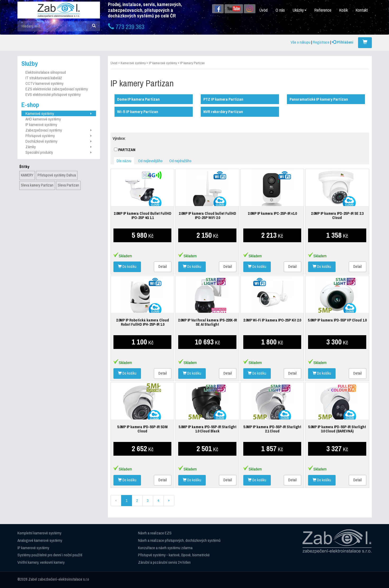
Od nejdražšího (180, 161)
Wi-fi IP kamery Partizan (138, 112)
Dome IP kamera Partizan (138, 99)
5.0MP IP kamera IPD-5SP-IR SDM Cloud (142, 429)
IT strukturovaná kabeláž (44, 78)
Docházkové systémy (59, 141)
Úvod (264, 10)
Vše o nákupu (301, 42)
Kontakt (362, 10)
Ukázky (300, 10)
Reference (323, 10)
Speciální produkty (59, 152)
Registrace (321, 42)
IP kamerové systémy (41, 125)
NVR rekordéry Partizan (223, 112)
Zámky (59, 147)
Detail (163, 267)
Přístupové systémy (59, 136)
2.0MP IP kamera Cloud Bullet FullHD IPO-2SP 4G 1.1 (143, 216)
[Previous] (116, 501)
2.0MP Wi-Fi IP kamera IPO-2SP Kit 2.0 (272, 320)
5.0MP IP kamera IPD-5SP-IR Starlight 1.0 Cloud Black (207, 429)
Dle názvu (124, 161)
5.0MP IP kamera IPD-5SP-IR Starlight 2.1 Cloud (272, 429)
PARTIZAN (125, 150)
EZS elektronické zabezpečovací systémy (57, 89)
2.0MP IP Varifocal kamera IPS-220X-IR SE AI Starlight (207, 322)
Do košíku (127, 267)
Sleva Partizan (68, 185)
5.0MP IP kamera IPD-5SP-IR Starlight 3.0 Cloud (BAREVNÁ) (337, 429)
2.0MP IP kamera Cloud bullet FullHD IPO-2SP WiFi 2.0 (207, 216)
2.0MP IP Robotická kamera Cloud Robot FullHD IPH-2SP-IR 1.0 (143, 322)
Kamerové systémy (59, 113)
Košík (344, 10)
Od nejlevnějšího (150, 161)
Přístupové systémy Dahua (57, 175)
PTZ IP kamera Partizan (223, 99)
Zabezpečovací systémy (59, 130)
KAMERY (27, 175)
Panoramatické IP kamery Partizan (319, 99)
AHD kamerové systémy (43, 119)
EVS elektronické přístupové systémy (53, 94)
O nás (280, 10)
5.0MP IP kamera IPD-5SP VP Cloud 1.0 (337, 320)
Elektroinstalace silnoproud (46, 72)
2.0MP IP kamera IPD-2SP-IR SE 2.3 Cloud (337, 216)
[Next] (169, 501)
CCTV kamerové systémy (44, 83)
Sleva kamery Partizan (37, 185)
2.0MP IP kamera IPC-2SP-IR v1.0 (272, 213)
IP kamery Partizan (192, 63)
